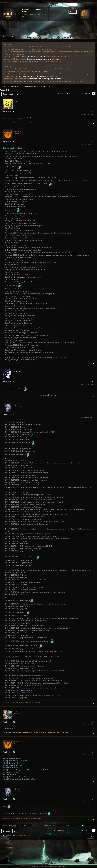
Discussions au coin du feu (47, 86)
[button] (67, 93)
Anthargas (18, 371)
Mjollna (16, 405)
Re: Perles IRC (9, 112)
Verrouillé (7, 831)
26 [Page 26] (86, 93)
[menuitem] (9, 94)
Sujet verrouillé (8, 94)
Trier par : (46, 825)
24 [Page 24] (78, 93)
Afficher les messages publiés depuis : (9, 826)
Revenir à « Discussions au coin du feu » (17, 836)
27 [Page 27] (90, 93)
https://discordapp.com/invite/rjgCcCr (33, 57)
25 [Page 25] (82, 93)
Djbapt (16, 101)
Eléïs (16, 712)
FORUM (11, 37)
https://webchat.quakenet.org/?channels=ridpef (43, 59)
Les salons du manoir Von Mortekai (30, 86)
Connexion (72, 12)
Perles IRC (4, 90)
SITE (3, 37)
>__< (48, 394)
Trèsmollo (17, 131)
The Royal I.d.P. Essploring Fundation (10, 86)
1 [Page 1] (71, 93)
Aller (90, 837)
